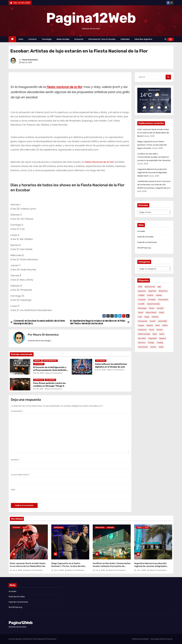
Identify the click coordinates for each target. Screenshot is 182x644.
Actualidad (16, 527)
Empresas (37, 361)
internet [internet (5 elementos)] (155, 317)
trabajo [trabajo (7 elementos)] (151, 343)
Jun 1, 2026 (142, 570)
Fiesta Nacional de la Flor (99, 162)
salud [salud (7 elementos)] (162, 334)
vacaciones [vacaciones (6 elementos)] (143, 347)
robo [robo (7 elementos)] (155, 334)
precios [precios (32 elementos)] (160, 330)
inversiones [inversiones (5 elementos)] (143, 321)
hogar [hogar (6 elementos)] (147, 317)
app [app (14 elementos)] (159, 287)
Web (13, 490)
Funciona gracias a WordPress (20, 639)
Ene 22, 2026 (100, 370)
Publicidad (125, 39)
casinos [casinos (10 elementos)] (150, 295)
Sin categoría (39, 364)
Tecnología (47, 39)
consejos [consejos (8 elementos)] (152, 300)
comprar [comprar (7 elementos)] (142, 300)
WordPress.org (144, 248)
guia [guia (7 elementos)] (140, 317)
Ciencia (139, 527)
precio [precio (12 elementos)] (152, 330)
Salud (147, 527)
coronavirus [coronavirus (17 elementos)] (163, 300)
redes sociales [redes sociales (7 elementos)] (144, 334)
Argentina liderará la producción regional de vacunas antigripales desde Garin (152, 173)
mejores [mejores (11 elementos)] (150, 325)
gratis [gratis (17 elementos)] (162, 313)
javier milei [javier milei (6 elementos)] (162, 321)
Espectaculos (39, 380)
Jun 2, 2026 (100, 570)
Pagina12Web (91, 18)
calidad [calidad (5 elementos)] (141, 295)
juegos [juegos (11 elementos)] (141, 325)
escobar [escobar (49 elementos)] (160, 308)
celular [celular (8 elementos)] (159, 295)
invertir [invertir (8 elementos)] (153, 321)
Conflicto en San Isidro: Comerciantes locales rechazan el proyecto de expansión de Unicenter (154, 157)
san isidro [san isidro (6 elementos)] (142, 338)
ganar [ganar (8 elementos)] (141, 313)
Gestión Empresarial (50, 361)
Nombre (15, 460)
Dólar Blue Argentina (143, 39)
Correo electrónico (20, 475)
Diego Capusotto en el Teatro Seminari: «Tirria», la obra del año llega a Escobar (152, 145)
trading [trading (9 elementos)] (160, 343)
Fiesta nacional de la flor (64, 87)
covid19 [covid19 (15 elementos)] (141, 304)
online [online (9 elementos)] (165, 325)
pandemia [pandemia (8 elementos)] (142, 330)
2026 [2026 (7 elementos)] (140, 287)
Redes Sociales (63, 39)
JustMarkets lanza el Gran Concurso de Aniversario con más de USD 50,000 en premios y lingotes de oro (154, 185)
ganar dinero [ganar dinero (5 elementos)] (151, 313)
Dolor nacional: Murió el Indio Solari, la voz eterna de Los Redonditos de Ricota (153, 133)
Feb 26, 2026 (39, 373)
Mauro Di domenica (30, 60)
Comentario (17, 411)
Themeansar (52, 639)
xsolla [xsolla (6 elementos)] (161, 347)
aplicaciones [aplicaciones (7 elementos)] (150, 287)
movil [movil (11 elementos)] (158, 325)
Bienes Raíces (100, 527)
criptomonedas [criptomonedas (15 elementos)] (153, 304)
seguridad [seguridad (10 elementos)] (153, 338)
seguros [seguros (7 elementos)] (162, 338)
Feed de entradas (145, 237)
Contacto (32, 39)
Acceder (141, 231)
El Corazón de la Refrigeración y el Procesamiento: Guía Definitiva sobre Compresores (51, 370)
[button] (166, 39)
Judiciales (110, 527)
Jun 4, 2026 (59, 570)
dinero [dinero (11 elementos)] (152, 308)
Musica (25, 527)
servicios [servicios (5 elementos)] (142, 343)
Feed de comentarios (147, 242)
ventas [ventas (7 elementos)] (153, 347)
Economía (79, 39)
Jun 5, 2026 (18, 570)
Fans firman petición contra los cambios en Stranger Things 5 (49, 385)
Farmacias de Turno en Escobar (102, 39)
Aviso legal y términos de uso (161, 639)
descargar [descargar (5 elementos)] (142, 308)
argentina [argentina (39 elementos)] (152, 291)
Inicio (21, 39)
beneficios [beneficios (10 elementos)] (163, 291)
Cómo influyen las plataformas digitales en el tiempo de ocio (111, 365)
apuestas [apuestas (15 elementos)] (142, 291)
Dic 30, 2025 (38, 389)
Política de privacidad (140, 639)
